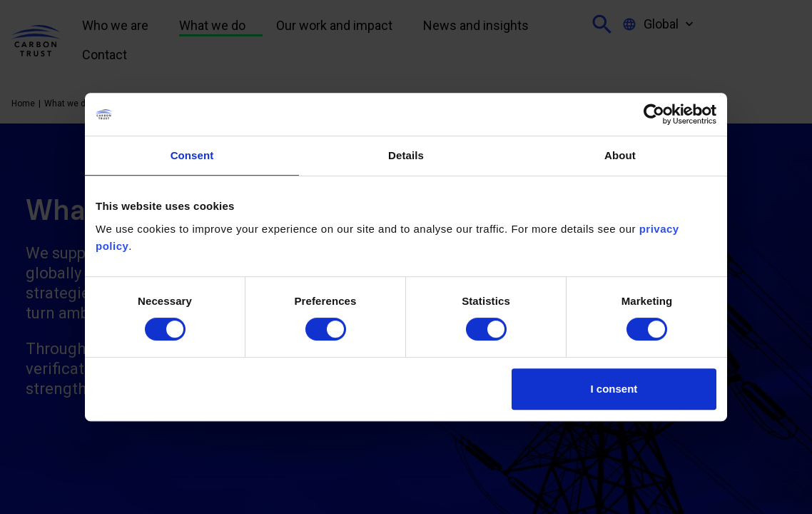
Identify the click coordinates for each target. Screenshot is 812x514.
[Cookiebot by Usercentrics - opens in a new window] (654, 114)
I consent (614, 389)
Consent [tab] (192, 155)
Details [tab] (406, 155)
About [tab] (620, 155)
